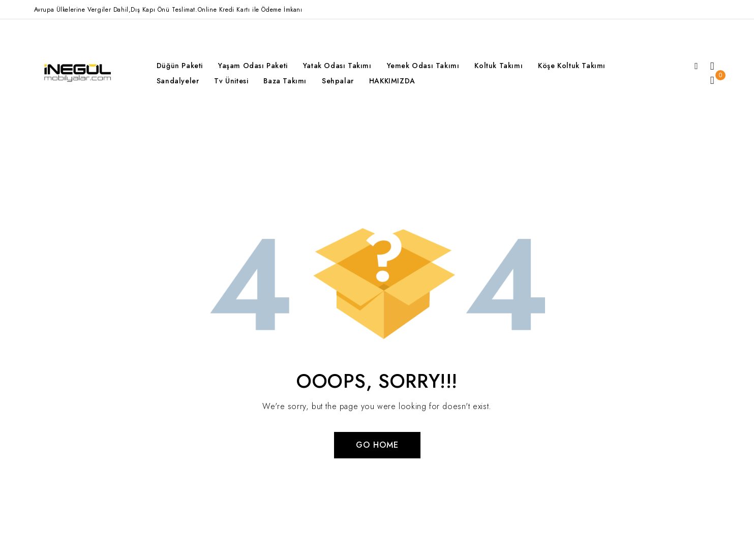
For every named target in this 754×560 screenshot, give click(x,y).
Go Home (377, 445)
